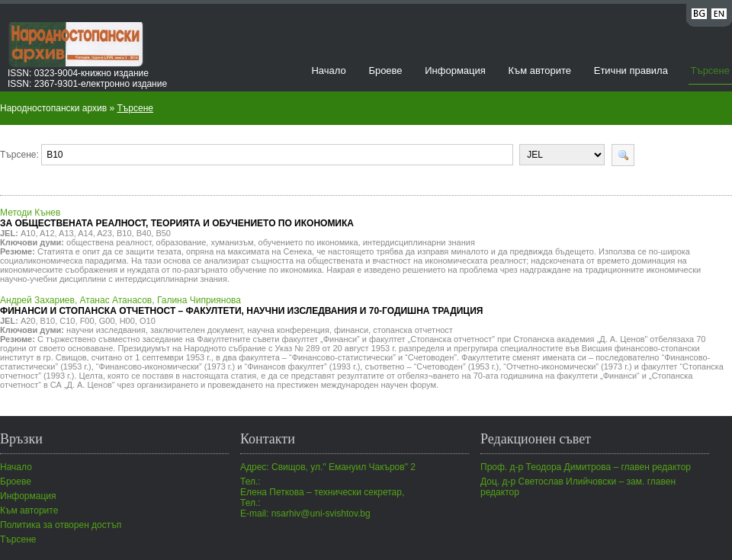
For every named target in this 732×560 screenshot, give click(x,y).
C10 (67, 321)
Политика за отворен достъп (61, 525)
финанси (351, 330)
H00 (127, 321)
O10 (148, 321)
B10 (124, 233)
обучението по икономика (308, 242)
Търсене (710, 70)
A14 (85, 233)
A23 (104, 233)
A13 (66, 233)
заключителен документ (196, 330)
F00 (87, 321)
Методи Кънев (177, 218)
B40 (144, 233)
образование (181, 242)
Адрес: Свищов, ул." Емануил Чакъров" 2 (328, 467)
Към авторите (539, 70)
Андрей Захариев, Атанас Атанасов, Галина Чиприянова (241, 306)
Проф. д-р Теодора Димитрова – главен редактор (586, 467)
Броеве (385, 70)
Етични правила (631, 70)
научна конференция (288, 330)
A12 (47, 233)
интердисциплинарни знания (419, 242)
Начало (328, 70)
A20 (28, 321)
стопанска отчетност (413, 330)
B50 (163, 233)
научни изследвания (106, 330)
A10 (28, 233)
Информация (455, 70)
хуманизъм (232, 242)
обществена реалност (109, 242)
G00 (107, 321)
